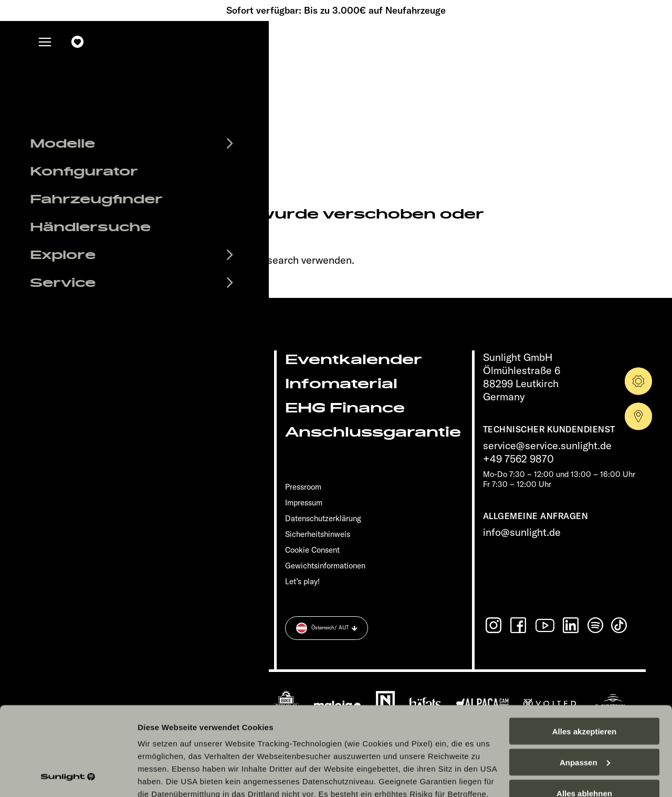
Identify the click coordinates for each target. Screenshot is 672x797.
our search (274, 260)
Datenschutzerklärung (396, 748)
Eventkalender (354, 360)
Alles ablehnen (584, 710)
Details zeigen (164, 776)
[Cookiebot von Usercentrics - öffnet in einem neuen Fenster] (68, 777)
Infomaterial (341, 384)
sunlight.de (129, 260)
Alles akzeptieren (585, 648)
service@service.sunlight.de (547, 445)
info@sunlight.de (522, 532)
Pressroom (303, 487)
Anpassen (585, 679)
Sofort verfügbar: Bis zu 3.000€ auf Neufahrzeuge (336, 11)
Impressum (304, 503)
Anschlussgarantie (373, 432)
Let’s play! (302, 581)
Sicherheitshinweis (318, 534)
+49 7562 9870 (518, 458)
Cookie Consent (312, 550)
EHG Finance (345, 408)
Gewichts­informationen (325, 566)
